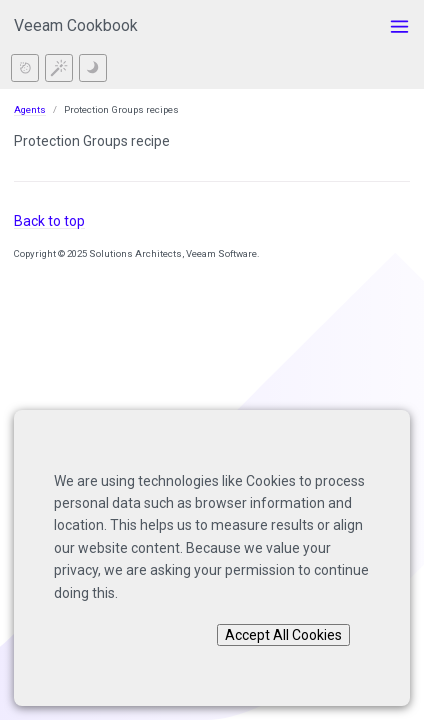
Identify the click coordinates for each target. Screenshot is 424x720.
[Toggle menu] (399, 26)
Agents (30, 109)
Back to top (49, 221)
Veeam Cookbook (76, 25)
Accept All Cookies (283, 635)
